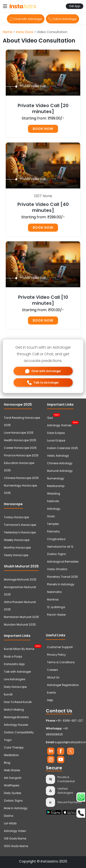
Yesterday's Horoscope (20, 532)
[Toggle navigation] (5, 6)
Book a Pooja (13, 656)
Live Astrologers (15, 679)
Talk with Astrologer (17, 672)
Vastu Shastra (57, 569)
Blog (7, 763)
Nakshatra (54, 592)
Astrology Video (15, 831)
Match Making (14, 710)
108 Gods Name (15, 838)
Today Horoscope (16, 517)
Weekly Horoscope (17, 540)
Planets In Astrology (61, 584)
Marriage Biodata (16, 717)
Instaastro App (14, 664)
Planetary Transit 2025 (62, 577)
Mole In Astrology (16, 808)
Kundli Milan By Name (19, 648)
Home (8, 32)
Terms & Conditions (61, 662)
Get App (75, 6)
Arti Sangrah (13, 778)
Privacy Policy (56, 655)
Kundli (8, 694)
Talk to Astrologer (62, 19)
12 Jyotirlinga (56, 607)
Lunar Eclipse (56, 440)
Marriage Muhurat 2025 (20, 579)
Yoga (8, 740)
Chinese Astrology (60, 463)
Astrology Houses (16, 725)
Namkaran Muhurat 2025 (21, 617)
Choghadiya (56, 539)
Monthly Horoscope (17, 548)
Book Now (43, 129)
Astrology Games (59, 425)
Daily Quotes (13, 793)
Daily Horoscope (15, 687)
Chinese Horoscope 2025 (21, 478)
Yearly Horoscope (16, 555)
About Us (53, 677)
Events (51, 693)
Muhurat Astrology (60, 471)
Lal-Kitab (10, 823)
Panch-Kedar (56, 615)
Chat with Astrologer (26, 19)
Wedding (54, 494)
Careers (53, 670)
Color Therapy (14, 747)
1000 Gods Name (16, 846)
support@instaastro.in (70, 742)
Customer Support (60, 647)
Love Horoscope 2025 (19, 433)
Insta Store (25, 32)
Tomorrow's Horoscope (20, 525)
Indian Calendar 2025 (62, 448)
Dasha (9, 816)
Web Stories (12, 770)
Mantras (53, 599)
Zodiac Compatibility (19, 732)
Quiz (50, 417)
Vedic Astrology (58, 456)
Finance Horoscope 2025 (21, 455)
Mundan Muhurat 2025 (20, 625)
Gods (51, 516)
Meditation (11, 755)
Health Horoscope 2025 (20, 440)
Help (50, 700)
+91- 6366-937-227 (69, 721)
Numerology (56, 478)
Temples (53, 524)
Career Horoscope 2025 (20, 448)
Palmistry (53, 531)
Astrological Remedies (63, 562)
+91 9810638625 (57, 731)
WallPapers (12, 785)
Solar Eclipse (56, 433)
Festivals (53, 501)
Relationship (56, 486)
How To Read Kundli (18, 702)
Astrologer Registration (63, 685)
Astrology (54, 509)
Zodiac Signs (13, 801)
